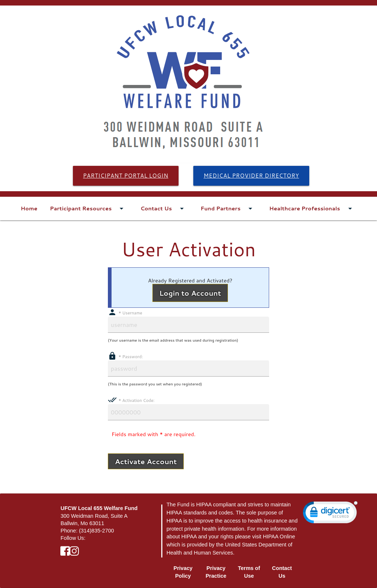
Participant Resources (89, 209)
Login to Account (190, 293)
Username (125, 313)
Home (29, 208)
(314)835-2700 (96, 531)
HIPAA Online (279, 537)
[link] (330, 514)
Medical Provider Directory (251, 176)
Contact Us (164, 209)
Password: (125, 357)
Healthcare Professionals (313, 209)
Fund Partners (229, 209)
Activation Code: (131, 400)
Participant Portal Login (126, 176)
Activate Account (146, 461)
